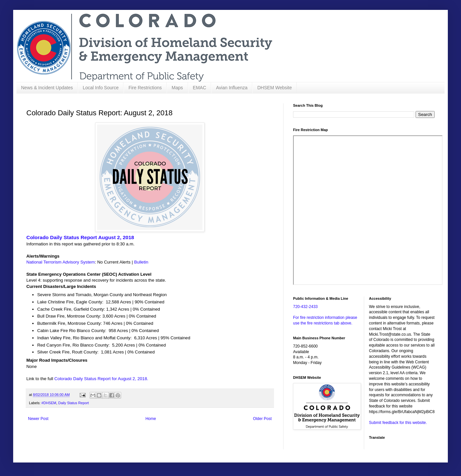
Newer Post (38, 419)
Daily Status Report (74, 403)
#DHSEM (49, 403)
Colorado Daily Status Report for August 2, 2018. (101, 379)
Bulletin (141, 262)
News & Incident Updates (47, 88)
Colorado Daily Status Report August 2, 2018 (80, 237)
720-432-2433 (305, 307)
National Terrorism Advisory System (61, 262)
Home (151, 419)
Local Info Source (101, 88)
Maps (177, 88)
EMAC (200, 88)
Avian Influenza (232, 88)
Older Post (262, 419)
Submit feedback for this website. (398, 423)
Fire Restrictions (145, 88)
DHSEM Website (274, 88)
